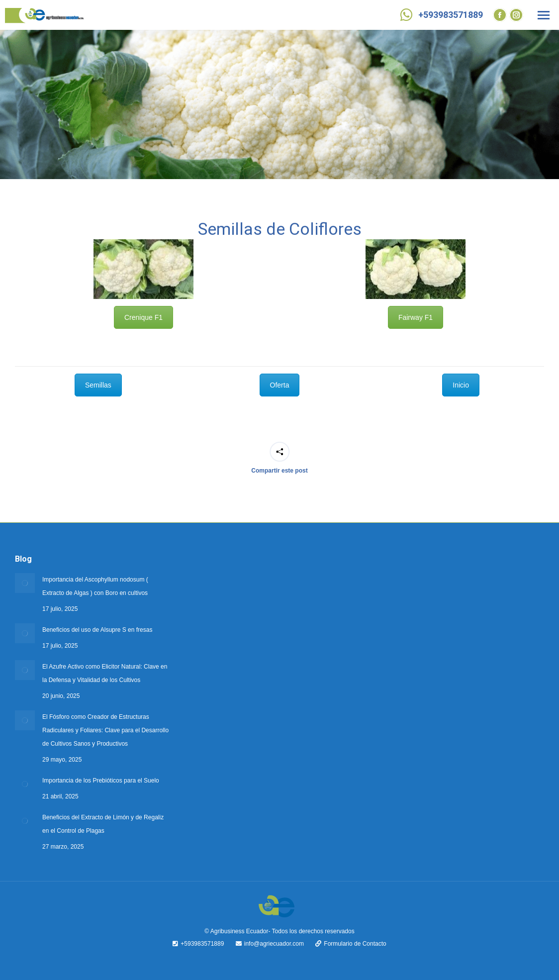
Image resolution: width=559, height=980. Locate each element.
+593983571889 (440, 15)
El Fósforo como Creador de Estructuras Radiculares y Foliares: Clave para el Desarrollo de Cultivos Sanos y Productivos (105, 730)
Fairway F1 (416, 614)
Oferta (280, 682)
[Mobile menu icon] (544, 15)
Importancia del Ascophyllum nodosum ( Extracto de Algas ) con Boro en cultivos (95, 586)
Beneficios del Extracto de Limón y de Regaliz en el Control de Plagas (103, 824)
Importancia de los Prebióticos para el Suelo (101, 781)
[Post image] (25, 583)
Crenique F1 (143, 614)
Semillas (98, 682)
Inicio (461, 682)
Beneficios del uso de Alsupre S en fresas (97, 630)
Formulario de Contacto (346, 944)
